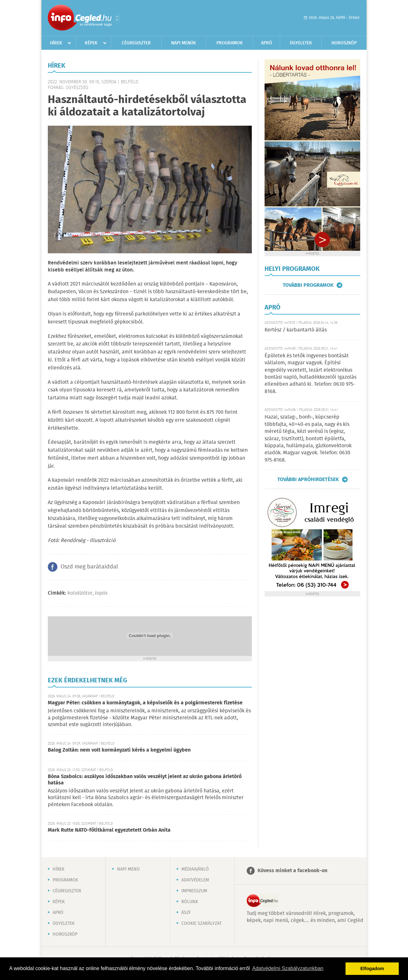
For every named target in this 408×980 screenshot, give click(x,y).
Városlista (117, 18)
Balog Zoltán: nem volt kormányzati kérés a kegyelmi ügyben (119, 750)
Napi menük (184, 43)
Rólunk (190, 902)
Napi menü (128, 869)
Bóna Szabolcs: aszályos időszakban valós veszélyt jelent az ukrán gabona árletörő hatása (145, 780)
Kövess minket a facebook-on (292, 871)
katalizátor (80, 593)
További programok (308, 285)
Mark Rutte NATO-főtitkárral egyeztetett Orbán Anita (109, 830)
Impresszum (194, 891)
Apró (267, 43)
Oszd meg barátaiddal (89, 567)
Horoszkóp (344, 43)
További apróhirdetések (308, 479)
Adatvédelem (195, 880)
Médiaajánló (195, 869)
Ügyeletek (301, 43)
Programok (230, 43)
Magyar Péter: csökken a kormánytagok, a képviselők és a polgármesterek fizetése (145, 703)
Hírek (56, 43)
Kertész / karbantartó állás (296, 330)
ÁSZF (186, 913)
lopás (101, 593)
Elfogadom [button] (372, 969)
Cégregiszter (136, 43)
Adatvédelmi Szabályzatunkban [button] (288, 968)
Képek (91, 43)
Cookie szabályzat (201, 924)
